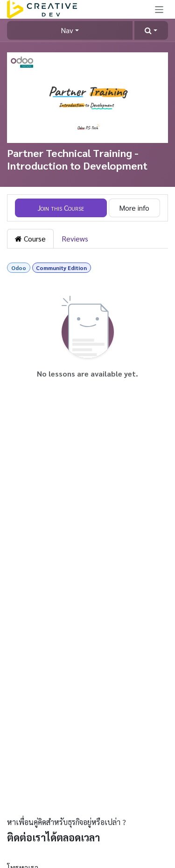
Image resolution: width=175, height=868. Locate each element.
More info (134, 208)
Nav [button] (67, 30)
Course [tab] (30, 238)
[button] (151, 30)
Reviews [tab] (75, 238)
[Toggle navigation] (159, 9)
